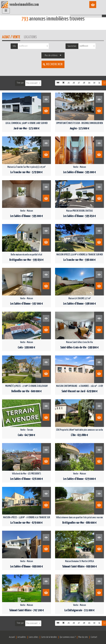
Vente (34, 11)
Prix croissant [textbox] (32, 83)
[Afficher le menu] (94, 5)
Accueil (25, 11)
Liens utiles (34, 637)
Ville (14, 46)
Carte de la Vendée (49, 637)
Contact (94, 637)
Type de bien (72, 46)
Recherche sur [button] (90, 13)
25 (69, 83)
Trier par (20, 83)
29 (89, 83)
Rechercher (55, 64)
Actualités (22, 637)
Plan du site (83, 637)
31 (99, 83)
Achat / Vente (11, 37)
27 (79, 83)
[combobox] (33, 46)
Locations (30, 37)
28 (84, 83)
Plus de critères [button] (51, 55)
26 (74, 83)
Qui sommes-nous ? (68, 637)
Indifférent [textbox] (84, 46)
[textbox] (33, 46)
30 (94, 83)
